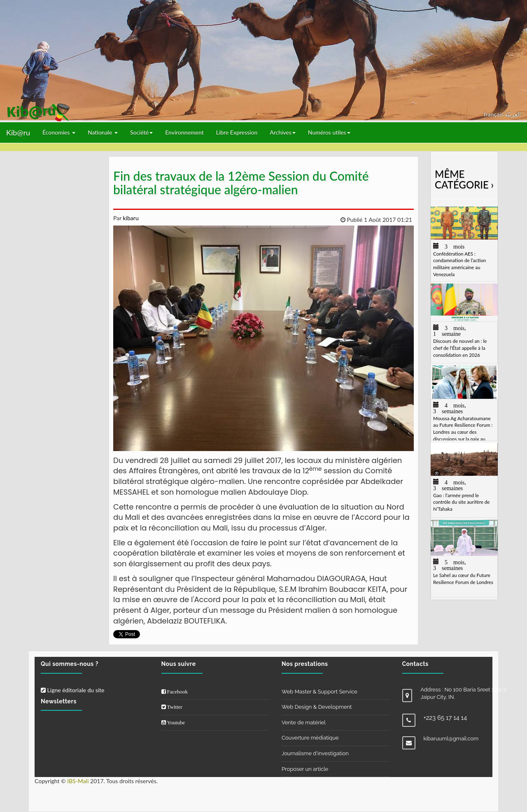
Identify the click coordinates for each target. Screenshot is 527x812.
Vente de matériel (304, 722)
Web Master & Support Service (319, 692)
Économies (59, 132)
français (494, 114)
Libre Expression (237, 132)
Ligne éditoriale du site (72, 690)
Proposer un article (305, 769)
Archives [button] (283, 132)
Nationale (103, 132)
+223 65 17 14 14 (445, 718)
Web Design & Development (317, 707)
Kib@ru (18, 133)
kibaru (130, 218)
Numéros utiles (329, 132)
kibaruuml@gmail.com (451, 739)
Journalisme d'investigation (315, 753)
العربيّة (513, 114)
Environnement (184, 132)
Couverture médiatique (310, 738)
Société (141, 132)
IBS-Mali (78, 781)
